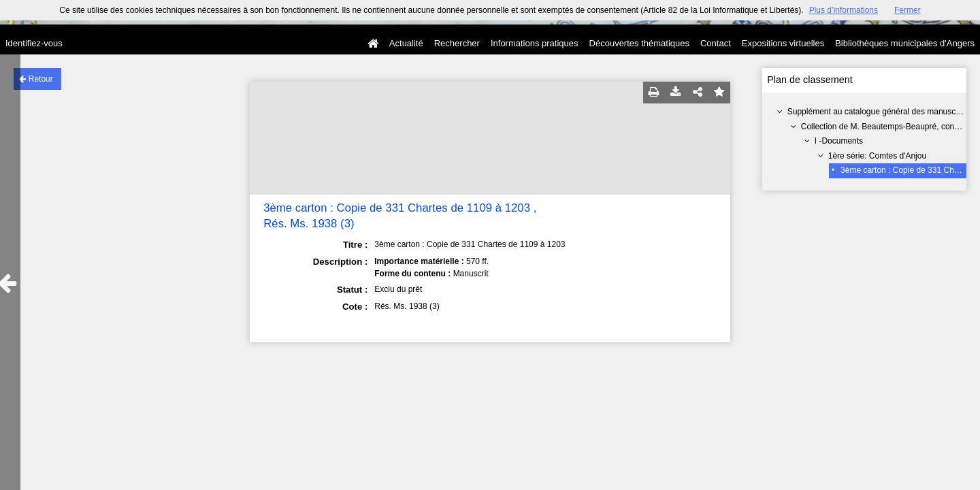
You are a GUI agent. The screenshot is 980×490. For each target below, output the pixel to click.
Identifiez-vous (34, 43)
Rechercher (457, 43)
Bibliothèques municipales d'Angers (905, 43)
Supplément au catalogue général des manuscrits (877, 112)
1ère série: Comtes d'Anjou (877, 156)
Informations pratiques (535, 43)
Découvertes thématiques (639, 43)
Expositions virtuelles (783, 43)
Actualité (406, 43)
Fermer (908, 10)
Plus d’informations (844, 10)
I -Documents (839, 141)
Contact (716, 43)
